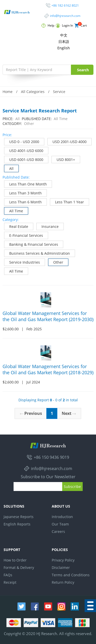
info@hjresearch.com (65, 16)
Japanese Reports (19, 517)
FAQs (8, 575)
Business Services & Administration (37, 253)
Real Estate (16, 226)
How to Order (15, 560)
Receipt (10, 582)
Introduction (62, 517)
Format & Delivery (19, 567)
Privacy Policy (63, 560)
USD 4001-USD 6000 (24, 150)
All (9, 168)
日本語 (64, 42)
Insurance (48, 226)
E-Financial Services (24, 235)
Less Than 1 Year (67, 201)
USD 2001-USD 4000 (67, 141)
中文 (64, 35)
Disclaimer (61, 567)
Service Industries (22, 262)
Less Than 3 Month (23, 192)
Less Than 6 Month (23, 201)
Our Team (60, 524)
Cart (81, 26)
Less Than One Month (26, 184)
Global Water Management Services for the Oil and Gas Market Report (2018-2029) (48, 369)
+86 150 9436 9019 (51, 457)
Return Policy (63, 582)
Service (59, 92)
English (64, 48)
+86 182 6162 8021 (65, 5)
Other (56, 262)
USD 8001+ (63, 159)
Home (8, 92)
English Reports (17, 524)
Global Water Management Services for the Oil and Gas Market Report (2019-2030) (48, 316)
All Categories (33, 92)
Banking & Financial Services (31, 244)
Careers (58, 531)
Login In (64, 26)
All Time (14, 210)
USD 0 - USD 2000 (22, 141)
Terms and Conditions (71, 575)
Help (48, 26)
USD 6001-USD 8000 (24, 159)
